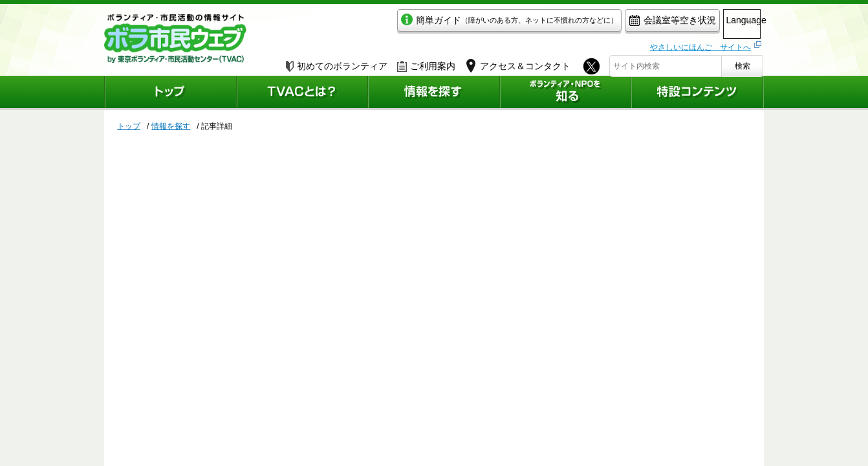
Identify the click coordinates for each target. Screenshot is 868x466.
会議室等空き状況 (619, 24)
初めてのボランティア (337, 63)
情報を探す (171, 126)
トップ (129, 126)
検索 (743, 63)
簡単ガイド (456, 24)
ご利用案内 (426, 63)
